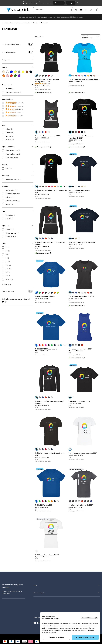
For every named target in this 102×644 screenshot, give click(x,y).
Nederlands (59, 3)
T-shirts (35, 23)
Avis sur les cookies (49, 633)
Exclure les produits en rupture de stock (16, 299)
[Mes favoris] (86, 10)
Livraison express (8, 291)
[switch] (30, 44)
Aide (67, 585)
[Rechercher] (71, 10)
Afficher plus (6, 284)
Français (71, 3)
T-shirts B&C (45, 23)
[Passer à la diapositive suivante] (99, 17)
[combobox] (52, 10)
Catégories (6, 60)
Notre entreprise (67, 593)
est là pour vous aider (14, 591)
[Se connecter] (91, 10)
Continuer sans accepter (89, 618)
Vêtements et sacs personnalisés (20, 23)
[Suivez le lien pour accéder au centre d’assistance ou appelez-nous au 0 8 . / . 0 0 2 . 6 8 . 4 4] (76, 10)
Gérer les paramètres (56, 637)
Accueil (4, 23)
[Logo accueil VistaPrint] (18, 10)
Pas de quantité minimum (11, 44)
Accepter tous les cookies (85, 637)
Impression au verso (9, 52)
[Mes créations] (81, 10)
